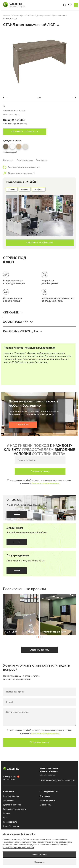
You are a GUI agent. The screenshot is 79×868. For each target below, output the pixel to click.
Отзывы (7, 813)
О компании (9, 800)
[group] (39, 60)
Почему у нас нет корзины (9, 778)
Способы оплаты (11, 826)
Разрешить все (40, 855)
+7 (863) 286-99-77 (49, 769)
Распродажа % (10, 822)
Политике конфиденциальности (45, 483)
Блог (5, 818)
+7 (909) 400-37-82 (49, 771)
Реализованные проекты (15, 809)
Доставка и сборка (12, 805)
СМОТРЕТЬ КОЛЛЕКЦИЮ (40, 243)
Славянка (11, 769)
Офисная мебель (11, 796)
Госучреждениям (25, 160)
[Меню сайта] (76, 5)
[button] (5, 97)
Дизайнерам (42, 160)
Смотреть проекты (40, 650)
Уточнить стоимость (25, 132)
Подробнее (23, 425)
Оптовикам (8, 160)
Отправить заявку (40, 471)
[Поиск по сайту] (65, 5)
